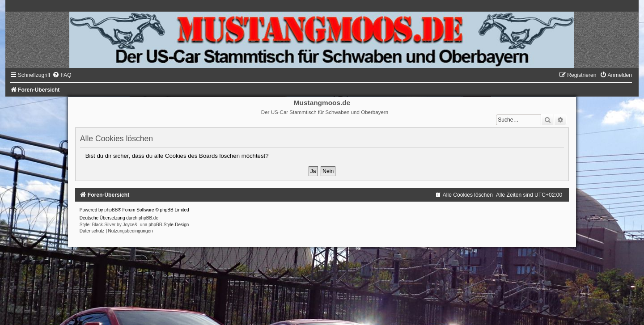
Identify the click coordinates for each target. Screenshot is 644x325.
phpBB (111, 210)
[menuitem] (62, 75)
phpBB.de (148, 218)
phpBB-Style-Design (169, 225)
